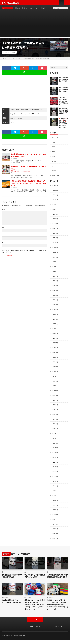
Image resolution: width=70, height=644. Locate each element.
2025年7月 (55, 229)
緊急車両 (54, 172)
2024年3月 (55, 305)
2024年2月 (55, 310)
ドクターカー (56, 138)
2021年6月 (55, 462)
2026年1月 (55, 201)
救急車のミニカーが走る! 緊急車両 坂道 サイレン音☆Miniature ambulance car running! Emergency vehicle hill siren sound (34, 608)
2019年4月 (55, 529)
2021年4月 (55, 472)
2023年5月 (55, 353)
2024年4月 (55, 301)
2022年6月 (55, 405)
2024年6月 (55, 291)
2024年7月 (55, 286)
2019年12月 (55, 520)
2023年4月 (55, 358)
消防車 (43, 9)
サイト (4, 243)
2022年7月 (55, 401)
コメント (4, 210)
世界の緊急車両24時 (19, 640)
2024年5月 (55, 296)
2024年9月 (55, 277)
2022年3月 (55, 420)
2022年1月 (55, 429)
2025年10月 (55, 215)
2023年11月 (55, 324)
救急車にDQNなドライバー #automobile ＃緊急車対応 (12, 606)
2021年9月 (55, 448)
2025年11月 (55, 210)
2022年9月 (55, 391)
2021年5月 (55, 467)
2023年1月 (55, 372)
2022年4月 (55, 415)
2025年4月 (55, 244)
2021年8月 (55, 453)
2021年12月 (55, 434)
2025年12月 (55, 205)
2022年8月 (55, 396)
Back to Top (35, 624)
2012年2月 (55, 539)
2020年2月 (55, 515)
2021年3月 (55, 477)
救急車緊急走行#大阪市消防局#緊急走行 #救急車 (64, 80)
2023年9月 (55, 334)
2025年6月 (55, 234)
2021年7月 (55, 458)
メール (4, 236)
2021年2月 (55, 481)
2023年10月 (55, 329)
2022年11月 (55, 382)
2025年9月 (55, 220)
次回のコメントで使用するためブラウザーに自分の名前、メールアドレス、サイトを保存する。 (24, 253)
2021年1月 (55, 486)
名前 (3, 228)
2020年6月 (55, 505)
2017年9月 (55, 534)
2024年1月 (55, 315)
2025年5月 (55, 239)
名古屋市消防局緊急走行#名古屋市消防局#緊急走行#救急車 (57, 577)
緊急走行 (17, 9)
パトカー (31, 9)
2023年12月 (55, 320)
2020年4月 (55, 510)
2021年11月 (55, 439)
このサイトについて (35, 631)
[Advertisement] (35, 26)
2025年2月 (55, 253)
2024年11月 (55, 267)
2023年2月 (55, 367)
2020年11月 (55, 496)
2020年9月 (55, 500)
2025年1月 (55, 258)
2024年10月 (55, 272)
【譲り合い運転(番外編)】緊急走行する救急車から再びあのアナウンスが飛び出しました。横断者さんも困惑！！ (28, 184)
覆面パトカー (56, 176)
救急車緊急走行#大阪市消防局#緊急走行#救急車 (64, 90)
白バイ (37, 9)
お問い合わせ (58, 631)
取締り (54, 148)
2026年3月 (55, 191)
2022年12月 (55, 377)
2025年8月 (55, 225)
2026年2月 (55, 196)
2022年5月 (55, 410)
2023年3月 (55, 362)
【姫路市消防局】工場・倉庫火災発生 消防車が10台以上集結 (63, 102)
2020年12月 (55, 491)
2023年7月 (55, 343)
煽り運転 (24, 9)
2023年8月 (55, 339)
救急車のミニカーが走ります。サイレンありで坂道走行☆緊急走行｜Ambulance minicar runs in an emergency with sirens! (57, 608)
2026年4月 (55, 186)
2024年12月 (55, 263)
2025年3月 (55, 248)
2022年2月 (55, 424)
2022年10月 (55, 386)
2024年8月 (55, 282)
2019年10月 (55, 524)
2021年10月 (55, 443)
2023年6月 (55, 348)
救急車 (13, 54)
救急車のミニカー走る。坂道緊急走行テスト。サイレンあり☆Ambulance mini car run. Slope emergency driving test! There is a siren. (28, 170)
